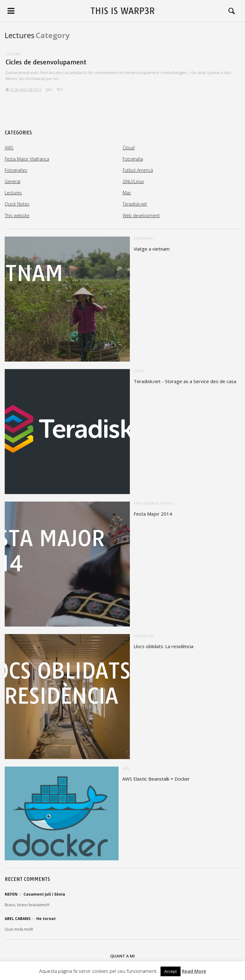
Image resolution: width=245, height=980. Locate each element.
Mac (127, 193)
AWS (9, 148)
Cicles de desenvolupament (46, 62)
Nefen (11, 894)
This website (17, 215)
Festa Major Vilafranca (27, 159)
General (13, 181)
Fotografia (133, 159)
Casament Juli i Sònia (44, 894)
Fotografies (16, 170)
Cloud (129, 148)
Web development (141, 215)
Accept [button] (171, 971)
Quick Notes (17, 204)
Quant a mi (122, 956)
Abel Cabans (18, 919)
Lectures (13, 54)
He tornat (46, 919)
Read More (194, 971)
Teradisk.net (135, 204)
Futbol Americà (138, 170)
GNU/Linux (133, 181)
